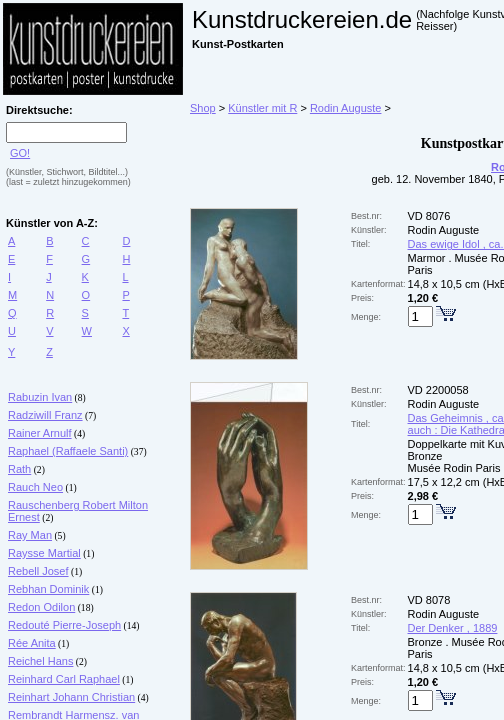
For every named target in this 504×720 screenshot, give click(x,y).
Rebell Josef (38, 571)
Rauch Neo (35, 487)
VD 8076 (429, 216)
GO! (20, 153)
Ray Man (30, 535)
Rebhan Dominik (48, 589)
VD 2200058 (438, 390)
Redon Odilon (41, 607)
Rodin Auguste (346, 108)
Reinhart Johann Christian (71, 697)
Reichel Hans (40, 661)
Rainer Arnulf (40, 433)
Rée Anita (32, 643)
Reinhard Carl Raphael (64, 679)
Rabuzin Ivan (40, 397)
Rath (19, 469)
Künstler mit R (262, 108)
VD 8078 (429, 600)
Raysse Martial (44, 553)
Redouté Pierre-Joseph (64, 625)
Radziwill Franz (45, 415)
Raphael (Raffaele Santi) (68, 451)
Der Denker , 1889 (453, 628)
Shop (203, 108)
